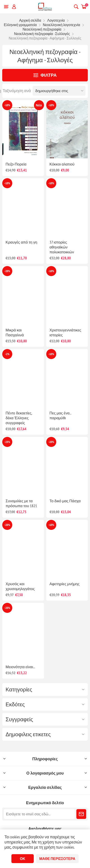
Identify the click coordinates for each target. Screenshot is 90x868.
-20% (7, 271)
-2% (7, 354)
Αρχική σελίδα (30, 20)
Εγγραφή (81, 814)
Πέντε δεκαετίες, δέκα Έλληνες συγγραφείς (19, 418)
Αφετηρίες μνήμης (65, 584)
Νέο (39, 105)
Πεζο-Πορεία (16, 164)
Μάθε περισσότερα (57, 859)
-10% (7, 105)
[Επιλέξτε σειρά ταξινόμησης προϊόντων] (59, 91)
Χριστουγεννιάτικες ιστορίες (65, 333)
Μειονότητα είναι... (20, 667)
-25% (7, 442)
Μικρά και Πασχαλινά (15, 333)
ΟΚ (23, 859)
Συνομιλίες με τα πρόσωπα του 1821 (21, 503)
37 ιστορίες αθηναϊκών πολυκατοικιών (62, 247)
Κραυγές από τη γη (21, 242)
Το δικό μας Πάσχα (65, 501)
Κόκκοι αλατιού (62, 164)
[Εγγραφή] (39, 814)
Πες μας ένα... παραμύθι (61, 415)
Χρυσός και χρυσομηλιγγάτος (20, 586)
